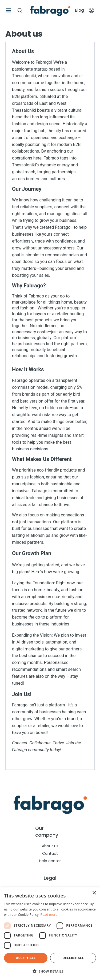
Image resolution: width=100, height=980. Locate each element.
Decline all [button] (73, 958)
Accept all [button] (26, 958)
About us (50, 846)
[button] (50, 971)
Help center (50, 861)
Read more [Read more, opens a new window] (49, 915)
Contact (50, 853)
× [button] (94, 893)
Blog (79, 10)
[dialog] (50, 934)
